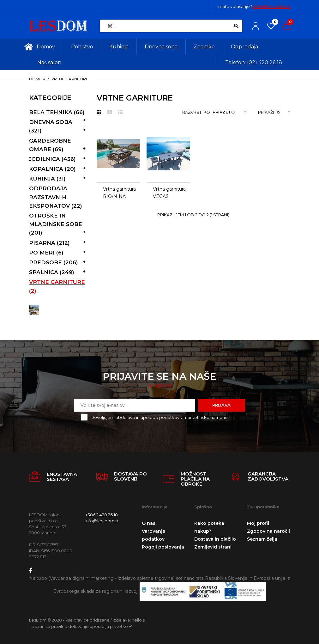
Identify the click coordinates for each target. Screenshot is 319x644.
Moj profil (258, 523)
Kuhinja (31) (47, 179)
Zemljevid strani (213, 547)
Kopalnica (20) (52, 169)
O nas (149, 523)
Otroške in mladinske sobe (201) (56, 224)
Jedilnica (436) (52, 159)
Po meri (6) (46, 253)
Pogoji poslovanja (163, 547)
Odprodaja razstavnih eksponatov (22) (56, 197)
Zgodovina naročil (268, 531)
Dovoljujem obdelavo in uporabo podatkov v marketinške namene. (160, 417)
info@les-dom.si (271, 6)
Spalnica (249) (52, 272)
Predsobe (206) (54, 262)
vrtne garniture (70, 79)
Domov (37, 79)
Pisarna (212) (49, 243)
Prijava (221, 405)
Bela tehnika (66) (57, 112)
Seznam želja (262, 539)
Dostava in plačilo (215, 539)
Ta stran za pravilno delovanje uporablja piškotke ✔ (81, 626)
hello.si (139, 620)
